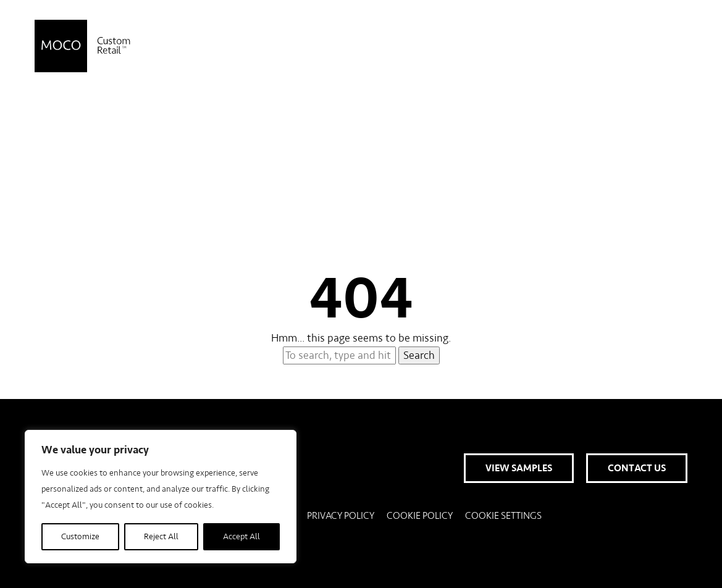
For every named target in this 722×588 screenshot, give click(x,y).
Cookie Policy (420, 516)
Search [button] (419, 355)
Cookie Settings (503, 516)
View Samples (519, 46)
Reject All (161, 537)
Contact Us (637, 46)
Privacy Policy (341, 516)
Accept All (241, 537)
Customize (80, 537)
